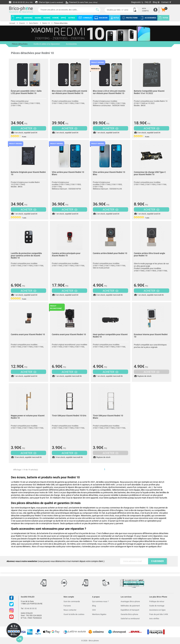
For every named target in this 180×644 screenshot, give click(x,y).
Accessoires (71, 44)
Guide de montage (157, 606)
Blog (156, 2)
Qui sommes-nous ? (100, 601)
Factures (67, 606)
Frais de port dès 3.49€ (159, 614)
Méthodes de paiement (130, 606)
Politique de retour (157, 601)
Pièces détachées (20, 45)
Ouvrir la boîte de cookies (74, 614)
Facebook (11, 598)
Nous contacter (70, 610)
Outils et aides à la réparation (46, 44)
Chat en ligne (51, 2)
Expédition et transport (130, 610)
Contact (166, 2)
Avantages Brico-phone (130, 601)
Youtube (11, 617)
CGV (94, 610)
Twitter (11, 604)
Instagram (11, 610)
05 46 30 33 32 (21, 2)
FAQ (148, 2)
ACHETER (28, 128)
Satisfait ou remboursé (130, 619)
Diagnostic (137, 2)
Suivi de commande (72, 601)
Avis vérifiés (154, 619)
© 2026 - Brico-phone (90, 641)
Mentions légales (99, 614)
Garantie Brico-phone (129, 614)
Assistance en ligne (157, 610)
